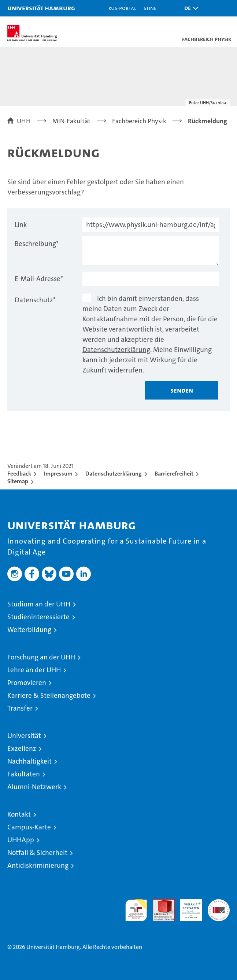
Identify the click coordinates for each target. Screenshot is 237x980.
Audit (160, 903)
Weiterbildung (29, 630)
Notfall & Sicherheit (37, 853)
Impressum (58, 474)
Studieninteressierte (38, 617)
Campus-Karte (29, 827)
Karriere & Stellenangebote (49, 695)
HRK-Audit (187, 907)
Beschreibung (37, 244)
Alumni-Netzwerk (34, 787)
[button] (189, 8)
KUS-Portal (122, 8)
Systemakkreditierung (219, 903)
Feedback (19, 474)
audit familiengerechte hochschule (136, 910)
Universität (24, 736)
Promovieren (27, 683)
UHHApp (21, 840)
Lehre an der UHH (34, 670)
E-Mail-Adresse (39, 279)
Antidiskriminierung (38, 865)
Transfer (20, 708)
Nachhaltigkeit (29, 761)
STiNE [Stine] (150, 8)
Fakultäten (24, 774)
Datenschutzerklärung (116, 350)
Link (21, 225)
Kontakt (19, 814)
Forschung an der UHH (41, 657)
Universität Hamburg (41, 8)
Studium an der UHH (39, 604)
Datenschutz (35, 300)
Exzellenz (22, 748)
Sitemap (18, 481)
